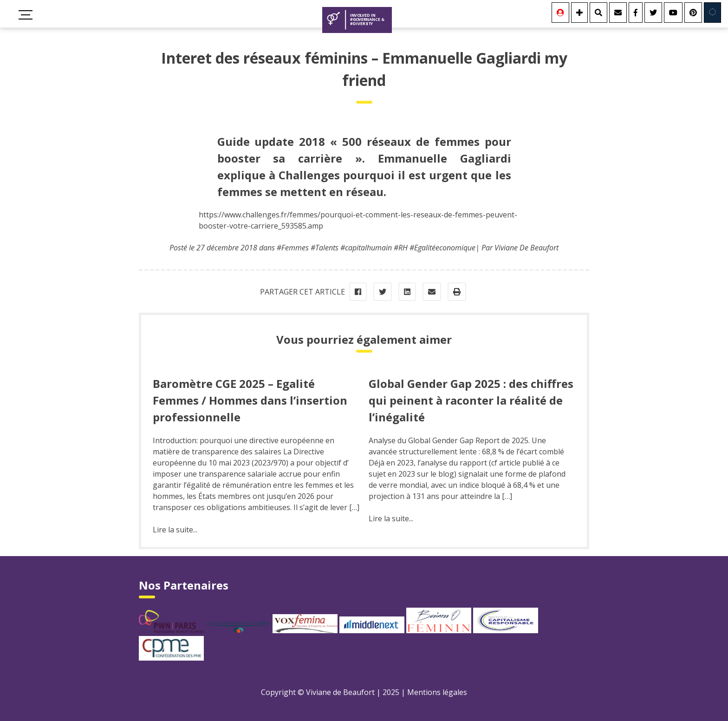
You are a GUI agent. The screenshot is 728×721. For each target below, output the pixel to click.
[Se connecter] (560, 13)
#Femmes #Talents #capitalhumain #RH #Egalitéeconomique (376, 248)
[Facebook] (636, 13)
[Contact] (618, 13)
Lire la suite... (175, 530)
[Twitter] (653, 13)
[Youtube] (673, 13)
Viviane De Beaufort (526, 248)
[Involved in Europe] (712, 13)
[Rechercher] (598, 13)
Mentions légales (437, 692)
